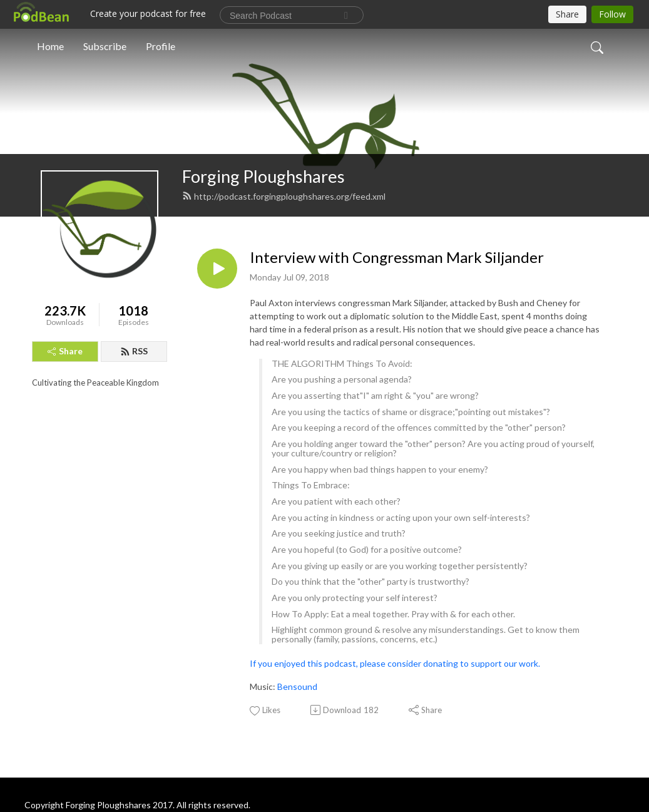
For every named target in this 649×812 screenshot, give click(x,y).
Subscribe (105, 46)
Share (65, 351)
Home (50, 46)
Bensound (297, 686)
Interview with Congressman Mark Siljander (397, 257)
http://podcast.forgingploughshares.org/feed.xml (284, 196)
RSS (134, 351)
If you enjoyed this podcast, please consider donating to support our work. (395, 663)
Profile (161, 46)
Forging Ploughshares (263, 176)
